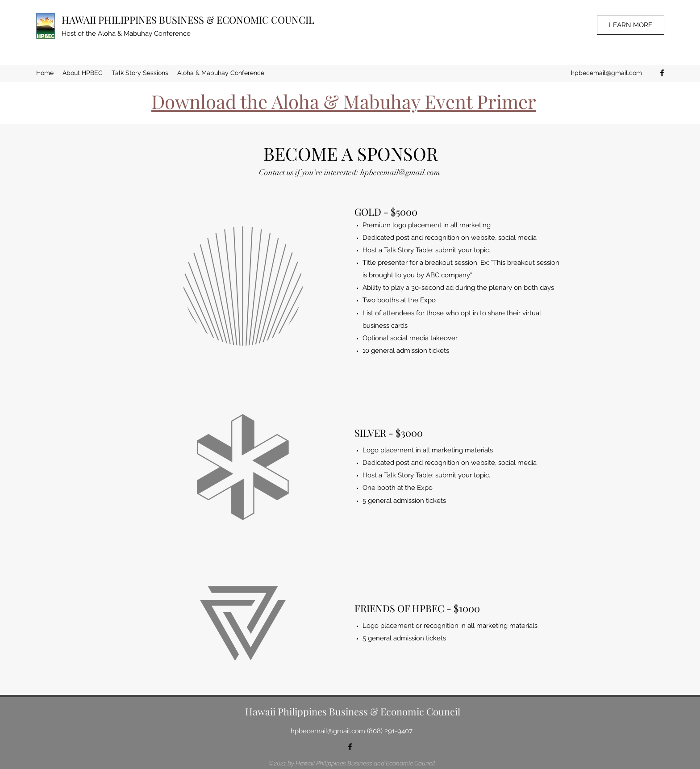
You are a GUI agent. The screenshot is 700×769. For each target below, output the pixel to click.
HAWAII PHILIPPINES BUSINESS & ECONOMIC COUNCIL (188, 20)
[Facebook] (662, 73)
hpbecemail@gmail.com (606, 73)
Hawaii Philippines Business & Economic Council (353, 711)
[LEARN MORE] (631, 25)
